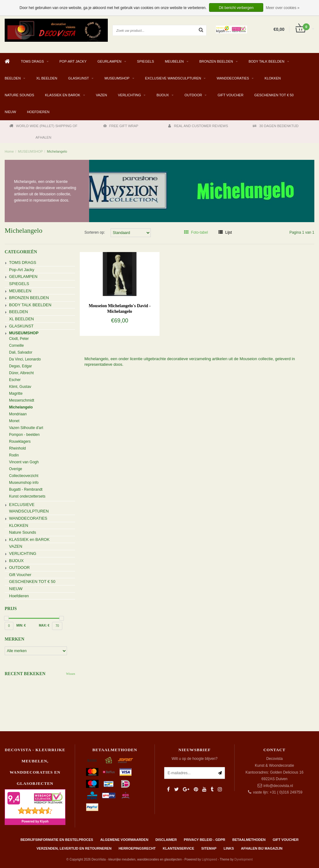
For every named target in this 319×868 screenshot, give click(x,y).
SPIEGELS (145, 61)
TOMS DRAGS (32, 61)
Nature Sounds (19, 95)
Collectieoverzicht (24, 476)
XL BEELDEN (47, 78)
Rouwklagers (20, 441)
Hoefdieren (38, 112)
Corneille (16, 346)
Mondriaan (18, 414)
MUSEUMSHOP (117, 78)
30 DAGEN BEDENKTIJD (276, 126)
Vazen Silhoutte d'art (26, 428)
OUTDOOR (193, 95)
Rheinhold (17, 448)
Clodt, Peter (19, 339)
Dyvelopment (244, 859)
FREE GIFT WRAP (121, 126)
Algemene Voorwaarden (124, 840)
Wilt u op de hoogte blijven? (195, 759)
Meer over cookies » (283, 8)
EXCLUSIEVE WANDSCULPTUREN (173, 78)
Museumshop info (24, 483)
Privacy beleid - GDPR (205, 840)
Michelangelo (57, 151)
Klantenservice (179, 848)
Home (9, 151)
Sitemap (209, 848)
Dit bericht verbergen (236, 8)
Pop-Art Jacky (73, 61)
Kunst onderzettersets (27, 496)
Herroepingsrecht (137, 848)
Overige (16, 469)
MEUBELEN (174, 61)
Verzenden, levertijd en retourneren (74, 848)
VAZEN (102, 95)
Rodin (14, 455)
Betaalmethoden (249, 840)
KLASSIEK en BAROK (63, 95)
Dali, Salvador (21, 352)
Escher (15, 380)
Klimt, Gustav (20, 387)
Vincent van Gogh (24, 462)
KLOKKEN (273, 78)
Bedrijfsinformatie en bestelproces (57, 840)
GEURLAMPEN (110, 61)
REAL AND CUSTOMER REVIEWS (198, 126)
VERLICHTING (130, 95)
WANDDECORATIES (233, 78)
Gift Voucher (230, 95)
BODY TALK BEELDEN (267, 61)
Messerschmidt (22, 400)
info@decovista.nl (278, 786)
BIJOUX (163, 95)
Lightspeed (209, 859)
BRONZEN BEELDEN (216, 61)
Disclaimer (166, 840)
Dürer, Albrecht (21, 373)
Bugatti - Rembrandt (26, 489)
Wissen (71, 674)
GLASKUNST (79, 78)
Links (229, 848)
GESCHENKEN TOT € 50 (274, 95)
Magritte (16, 393)
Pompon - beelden (24, 435)
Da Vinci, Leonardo (25, 359)
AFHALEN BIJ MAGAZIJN (262, 848)
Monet (14, 421)
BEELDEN (13, 78)
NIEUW (10, 112)
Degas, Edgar (20, 366)
